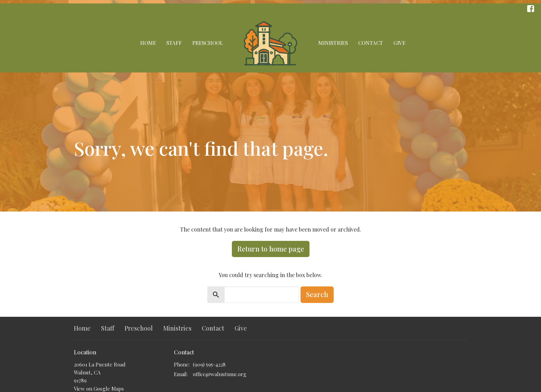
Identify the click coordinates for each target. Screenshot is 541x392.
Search (317, 294)
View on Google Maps (99, 389)
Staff (174, 43)
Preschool (208, 43)
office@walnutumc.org (220, 374)
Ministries (333, 43)
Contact (371, 43)
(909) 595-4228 (209, 364)
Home (148, 43)
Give (399, 43)
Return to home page (271, 249)
